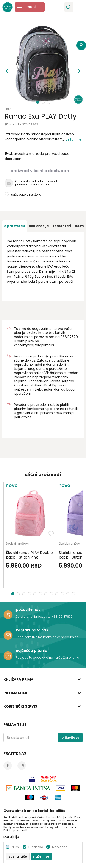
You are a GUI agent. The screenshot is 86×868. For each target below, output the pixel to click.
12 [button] (74, 594)
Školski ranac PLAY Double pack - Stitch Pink (29, 555)
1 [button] (38, 102)
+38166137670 (62, 616)
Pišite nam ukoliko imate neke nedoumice (47, 637)
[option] (43, 64)
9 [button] (57, 594)
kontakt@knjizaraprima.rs (34, 345)
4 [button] (30, 594)
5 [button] (35, 594)
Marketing (60, 847)
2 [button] (44, 102)
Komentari (62, 226)
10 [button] (63, 594)
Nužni (16, 847)
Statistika (36, 847)
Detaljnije (73, 139)
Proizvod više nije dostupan (40, 171)
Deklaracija (39, 226)
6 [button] (41, 594)
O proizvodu (15, 226)
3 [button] (49, 102)
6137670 (71, 337)
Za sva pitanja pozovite (34, 616)
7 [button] (46, 594)
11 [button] (68, 594)
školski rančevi (17, 544)
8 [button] (52, 594)
